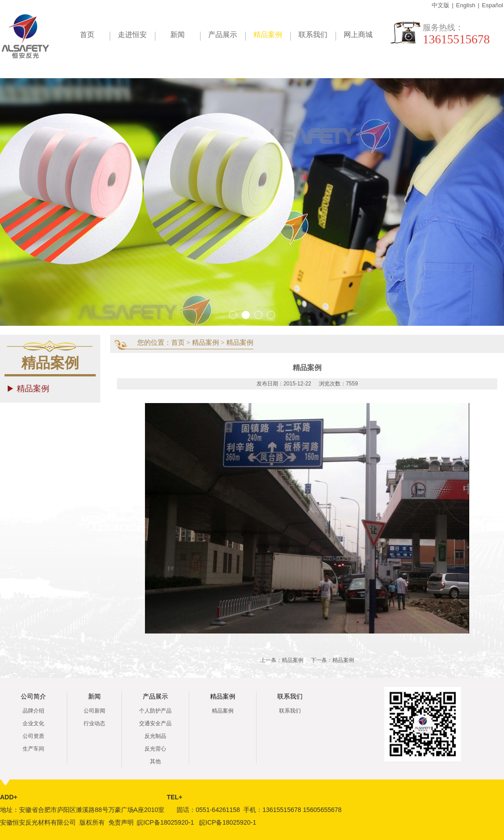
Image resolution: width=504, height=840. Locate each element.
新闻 (177, 35)
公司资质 (33, 736)
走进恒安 (132, 35)
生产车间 (33, 749)
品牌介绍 (33, 711)
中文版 (441, 5)
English (466, 5)
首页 (87, 35)
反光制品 (155, 736)
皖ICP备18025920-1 (165, 822)
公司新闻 (94, 711)
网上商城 (358, 35)
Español (492, 5)
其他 (155, 761)
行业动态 (94, 723)
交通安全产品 (155, 723)
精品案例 (272, 36)
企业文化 (33, 723)
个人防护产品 (155, 711)
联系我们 (313, 35)
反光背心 (155, 749)
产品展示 (223, 35)
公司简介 (33, 697)
